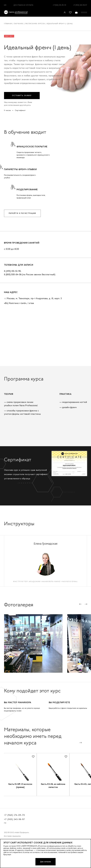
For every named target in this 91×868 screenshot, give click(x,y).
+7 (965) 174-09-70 (59, 5)
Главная (8, 24)
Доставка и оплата (24, 5)
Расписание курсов (36, 24)
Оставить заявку (22, 95)
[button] (81, 609)
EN (5, 5)
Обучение (19, 24)
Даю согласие (45, 862)
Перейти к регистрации (23, 213)
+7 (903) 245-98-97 (80, 5)
